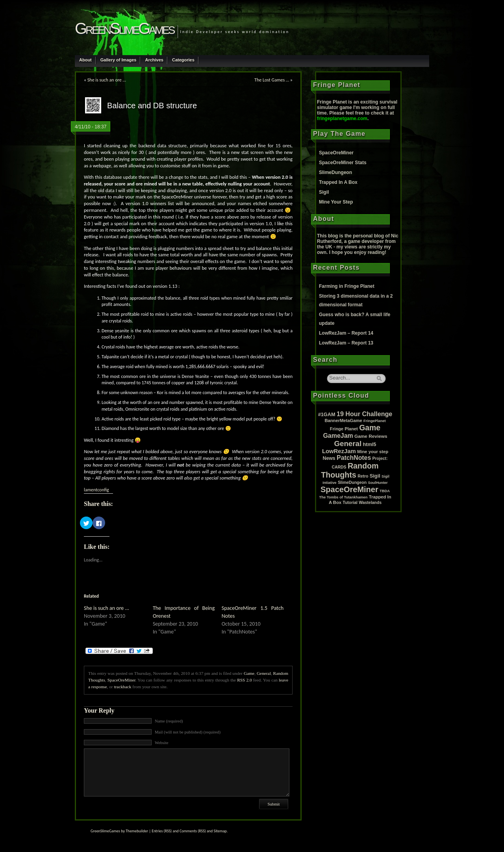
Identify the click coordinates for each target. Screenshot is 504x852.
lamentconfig (96, 490)
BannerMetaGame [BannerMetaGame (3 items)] (343, 420)
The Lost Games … (272, 80)
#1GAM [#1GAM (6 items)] (327, 414)
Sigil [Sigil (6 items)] (375, 476)
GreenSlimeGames (124, 28)
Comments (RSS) (193, 831)
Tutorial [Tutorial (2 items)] (350, 503)
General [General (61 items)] (348, 444)
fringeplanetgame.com (342, 119)
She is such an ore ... (107, 608)
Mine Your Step (336, 202)
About (85, 60)
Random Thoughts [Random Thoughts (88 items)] (350, 470)
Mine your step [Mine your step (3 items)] (373, 452)
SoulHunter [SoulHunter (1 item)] (378, 483)
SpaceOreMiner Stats (343, 163)
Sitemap (220, 831)
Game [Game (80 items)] (370, 428)
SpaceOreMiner (121, 680)
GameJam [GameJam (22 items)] (338, 436)
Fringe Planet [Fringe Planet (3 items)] (344, 429)
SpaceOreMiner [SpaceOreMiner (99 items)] (349, 489)
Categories (183, 60)
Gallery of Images (119, 60)
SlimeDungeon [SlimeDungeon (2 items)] (352, 482)
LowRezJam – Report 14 (346, 333)
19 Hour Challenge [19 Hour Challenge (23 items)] (364, 414)
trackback (122, 687)
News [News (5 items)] (329, 458)
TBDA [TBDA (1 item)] (385, 491)
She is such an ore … (107, 80)
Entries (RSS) (162, 831)
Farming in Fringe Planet (347, 286)
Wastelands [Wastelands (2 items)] (370, 503)
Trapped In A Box (338, 182)
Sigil (324, 192)
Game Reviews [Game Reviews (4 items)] (371, 436)
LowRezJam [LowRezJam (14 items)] (339, 451)
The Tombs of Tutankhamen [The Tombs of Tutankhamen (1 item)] (344, 497)
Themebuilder (137, 831)
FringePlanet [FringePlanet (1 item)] (375, 421)
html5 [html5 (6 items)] (369, 444)
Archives (154, 60)
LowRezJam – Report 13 (346, 343)
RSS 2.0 (244, 680)
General (264, 673)
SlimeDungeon (335, 172)
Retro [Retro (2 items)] (363, 476)
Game (249, 673)
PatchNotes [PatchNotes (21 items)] (354, 458)
